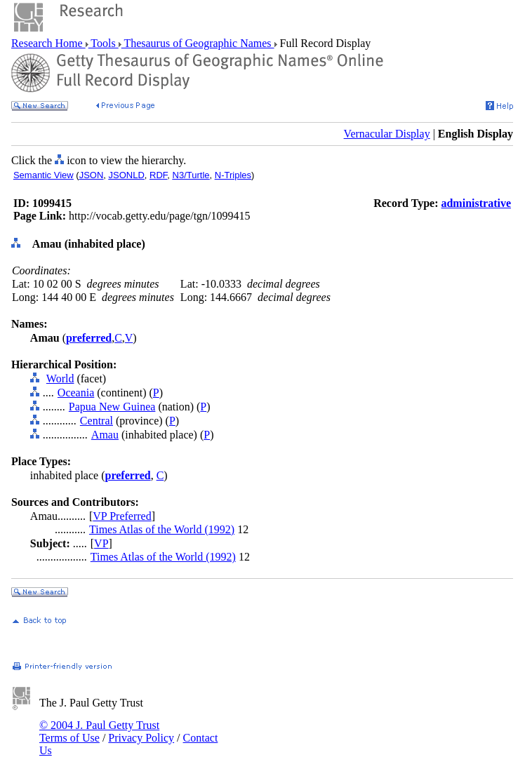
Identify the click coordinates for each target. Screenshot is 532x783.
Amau (105, 435)
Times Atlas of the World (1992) (162, 529)
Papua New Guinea (112, 407)
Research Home (48, 43)
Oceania (76, 393)
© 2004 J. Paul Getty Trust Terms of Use (99, 731)
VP (101, 543)
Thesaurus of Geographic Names (198, 43)
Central (97, 421)
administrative (476, 203)
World (60, 379)
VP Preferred (122, 516)
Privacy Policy (141, 738)
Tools (104, 43)
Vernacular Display (387, 134)
